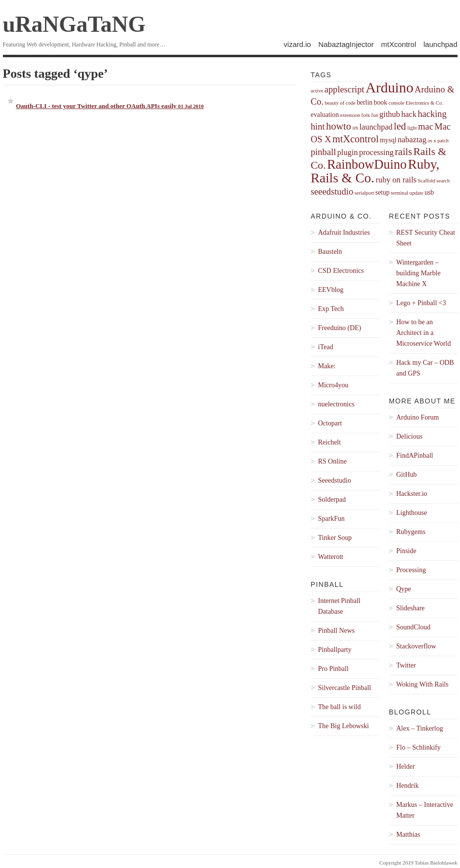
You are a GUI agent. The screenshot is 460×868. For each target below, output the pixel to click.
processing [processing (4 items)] (377, 152)
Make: (327, 366)
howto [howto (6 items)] (339, 126)
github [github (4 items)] (390, 114)
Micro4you (333, 385)
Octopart (330, 423)
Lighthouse (412, 513)
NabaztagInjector (346, 44)
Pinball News (337, 631)
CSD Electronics (341, 271)
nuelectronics (337, 404)
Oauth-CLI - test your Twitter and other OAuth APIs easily (110, 106)
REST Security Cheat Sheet (426, 238)
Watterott (331, 557)
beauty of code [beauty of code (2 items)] (340, 103)
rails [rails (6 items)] (404, 152)
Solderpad (332, 500)
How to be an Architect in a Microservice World (424, 333)
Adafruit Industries (344, 233)
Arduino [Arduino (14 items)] (390, 88)
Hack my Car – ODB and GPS (425, 368)
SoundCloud (414, 627)
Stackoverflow (416, 646)
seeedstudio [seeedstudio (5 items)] (332, 191)
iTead (326, 347)
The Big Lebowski (344, 726)
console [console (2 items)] (397, 103)
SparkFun (331, 519)
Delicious (410, 436)
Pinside (406, 551)
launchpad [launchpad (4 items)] (376, 127)
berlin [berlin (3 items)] (365, 102)
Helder (406, 767)
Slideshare (411, 608)
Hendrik (408, 786)
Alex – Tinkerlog (420, 728)
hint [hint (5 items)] (318, 126)
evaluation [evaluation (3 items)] (325, 115)
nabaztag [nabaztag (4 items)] (412, 140)
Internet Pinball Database (340, 606)
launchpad (440, 44)
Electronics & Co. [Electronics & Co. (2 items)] (425, 103)
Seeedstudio (335, 480)
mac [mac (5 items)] (426, 126)
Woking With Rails (423, 684)
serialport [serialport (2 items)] (364, 193)
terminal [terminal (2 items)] (400, 193)
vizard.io (297, 44)
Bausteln (330, 252)
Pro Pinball (334, 669)
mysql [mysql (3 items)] (388, 140)
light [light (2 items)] (412, 128)
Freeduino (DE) (340, 328)
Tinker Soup (335, 538)
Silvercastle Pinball (345, 688)
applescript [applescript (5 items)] (344, 89)
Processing (411, 570)
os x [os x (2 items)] (432, 141)
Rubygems (411, 532)
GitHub (407, 475)
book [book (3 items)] (381, 102)
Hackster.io (412, 494)
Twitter (406, 665)
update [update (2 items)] (416, 193)
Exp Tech (331, 309)
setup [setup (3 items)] (383, 192)
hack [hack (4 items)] (409, 114)
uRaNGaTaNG (74, 24)
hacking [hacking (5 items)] (432, 114)
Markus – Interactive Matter (425, 810)
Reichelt (330, 442)
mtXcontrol (399, 44)
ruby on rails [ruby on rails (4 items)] (396, 180)
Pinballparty (335, 650)
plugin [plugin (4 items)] (348, 152)
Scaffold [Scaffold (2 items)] (426, 181)
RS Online (333, 461)
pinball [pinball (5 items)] (324, 152)
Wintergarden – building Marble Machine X (419, 273)
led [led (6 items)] (400, 126)
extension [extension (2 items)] (350, 115)
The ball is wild (340, 707)
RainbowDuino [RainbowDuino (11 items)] (367, 164)
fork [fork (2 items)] (366, 115)
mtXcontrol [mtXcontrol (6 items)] (356, 139)
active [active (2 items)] (317, 91)
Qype (404, 589)
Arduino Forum (418, 417)
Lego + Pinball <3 (421, 303)
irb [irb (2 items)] (355, 128)
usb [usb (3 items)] (429, 192)
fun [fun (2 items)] (374, 115)
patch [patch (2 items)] (443, 141)
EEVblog (331, 290)
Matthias (408, 835)
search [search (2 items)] (443, 181)
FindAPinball (415, 456)
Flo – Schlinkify (419, 747)
